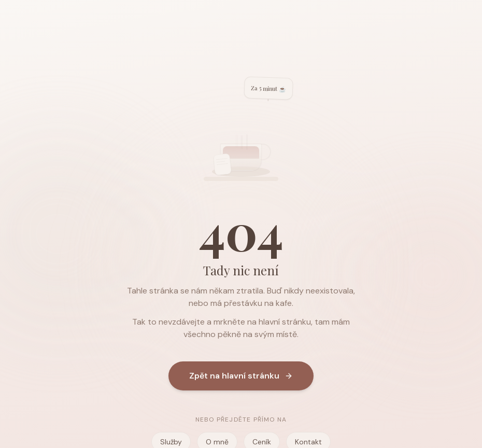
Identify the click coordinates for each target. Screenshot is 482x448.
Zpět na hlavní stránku (241, 376)
